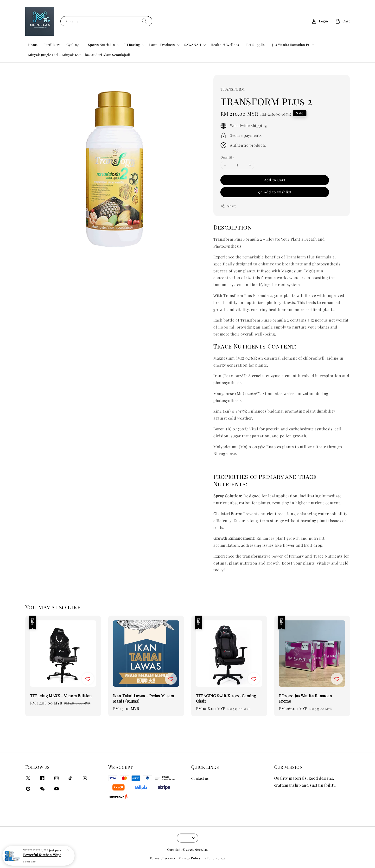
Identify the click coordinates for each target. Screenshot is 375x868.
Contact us (200, 778)
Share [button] (229, 206)
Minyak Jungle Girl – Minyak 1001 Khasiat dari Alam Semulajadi (79, 55)
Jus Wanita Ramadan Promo (294, 45)
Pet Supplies (256, 45)
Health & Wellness (226, 45)
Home (33, 45)
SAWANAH (193, 45)
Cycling (73, 45)
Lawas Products (162, 45)
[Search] (144, 21)
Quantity (227, 157)
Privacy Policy (190, 858)
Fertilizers (52, 45)
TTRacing (132, 45)
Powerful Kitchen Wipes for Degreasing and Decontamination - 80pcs (44, 855)
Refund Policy (214, 858)
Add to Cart (275, 180)
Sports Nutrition (102, 45)
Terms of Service (163, 858)
